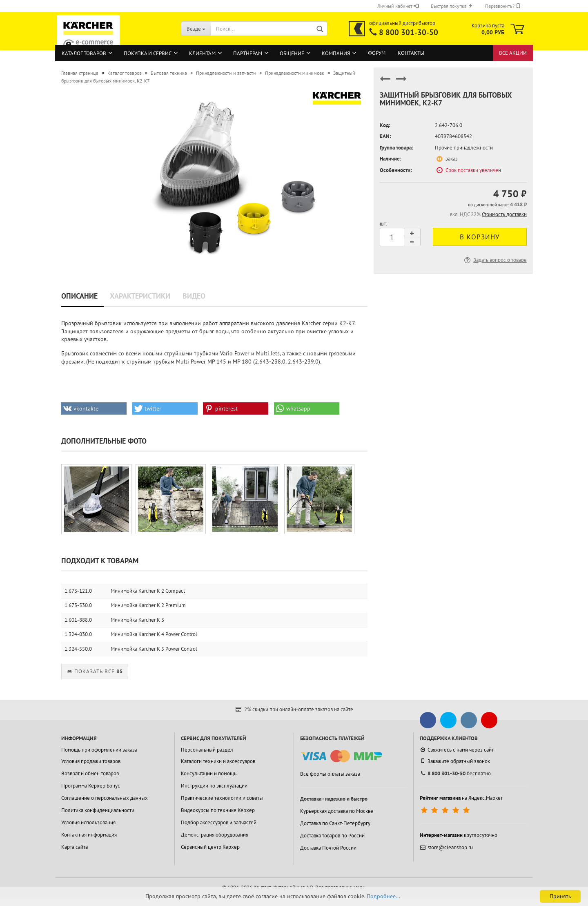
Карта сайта (75, 847)
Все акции (513, 53)
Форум (377, 53)
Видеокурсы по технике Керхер (218, 810)
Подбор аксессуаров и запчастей (219, 822)
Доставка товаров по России (332, 836)
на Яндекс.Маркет (461, 798)
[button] (94, 408)
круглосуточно (459, 835)
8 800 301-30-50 (409, 32)
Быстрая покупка (452, 6)
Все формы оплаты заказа (330, 774)
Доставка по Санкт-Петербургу (335, 823)
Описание (79, 296)
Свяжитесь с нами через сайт (457, 750)
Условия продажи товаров (91, 761)
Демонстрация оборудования (215, 835)
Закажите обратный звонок (455, 761)
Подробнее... (383, 896)
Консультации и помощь (209, 773)
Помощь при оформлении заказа (99, 750)
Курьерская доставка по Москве (337, 811)
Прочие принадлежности (464, 148)
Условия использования (88, 822)
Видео (194, 296)
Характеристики (140, 296)
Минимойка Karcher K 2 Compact (148, 591)
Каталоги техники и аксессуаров (218, 761)
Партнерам (248, 53)
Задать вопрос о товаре (495, 260)
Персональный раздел (207, 750)
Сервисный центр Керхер (210, 847)
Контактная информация (89, 835)
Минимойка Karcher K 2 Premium (148, 605)
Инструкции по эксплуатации (214, 786)
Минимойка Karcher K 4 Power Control (154, 634)
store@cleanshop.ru (446, 847)
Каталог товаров (84, 53)
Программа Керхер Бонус (91, 786)
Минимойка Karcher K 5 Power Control (154, 649)
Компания (336, 53)
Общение (292, 53)
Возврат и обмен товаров (90, 773)
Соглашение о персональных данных (105, 798)
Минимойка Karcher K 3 (137, 620)
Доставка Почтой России (328, 848)
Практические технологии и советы (222, 798)
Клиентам (202, 53)
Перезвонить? (503, 6)
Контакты (411, 53)
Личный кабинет (398, 6)
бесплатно (455, 773)
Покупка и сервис (148, 53)
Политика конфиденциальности (98, 810)
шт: (383, 224)
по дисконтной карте (488, 205)
